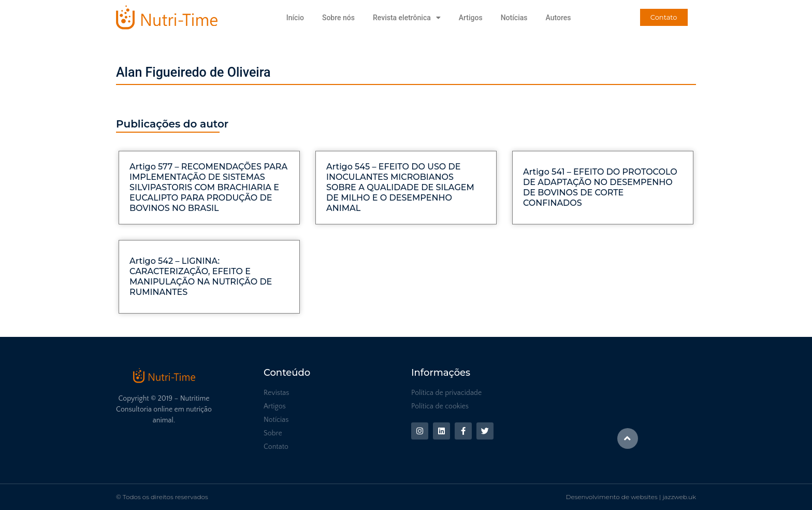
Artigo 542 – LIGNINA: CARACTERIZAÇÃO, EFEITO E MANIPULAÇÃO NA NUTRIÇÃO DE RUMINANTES (201, 277)
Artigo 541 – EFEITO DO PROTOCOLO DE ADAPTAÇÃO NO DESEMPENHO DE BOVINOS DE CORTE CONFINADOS (600, 187)
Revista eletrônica (407, 18)
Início (295, 18)
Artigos (471, 18)
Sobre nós (338, 18)
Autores (558, 18)
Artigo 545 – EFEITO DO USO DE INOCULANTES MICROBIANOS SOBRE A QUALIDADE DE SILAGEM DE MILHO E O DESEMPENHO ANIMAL (400, 187)
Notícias (514, 18)
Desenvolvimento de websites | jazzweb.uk (631, 497)
